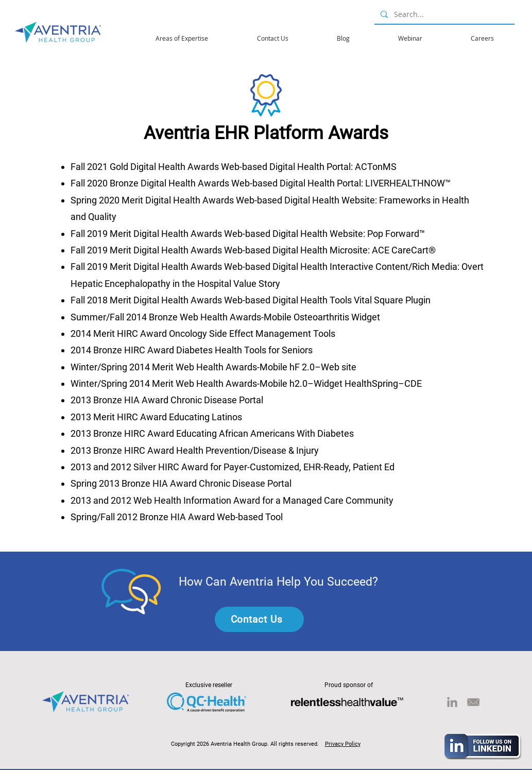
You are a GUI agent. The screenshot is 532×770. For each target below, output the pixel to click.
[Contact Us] (259, 619)
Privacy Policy (343, 744)
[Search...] (443, 14)
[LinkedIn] (452, 702)
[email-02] (473, 702)
